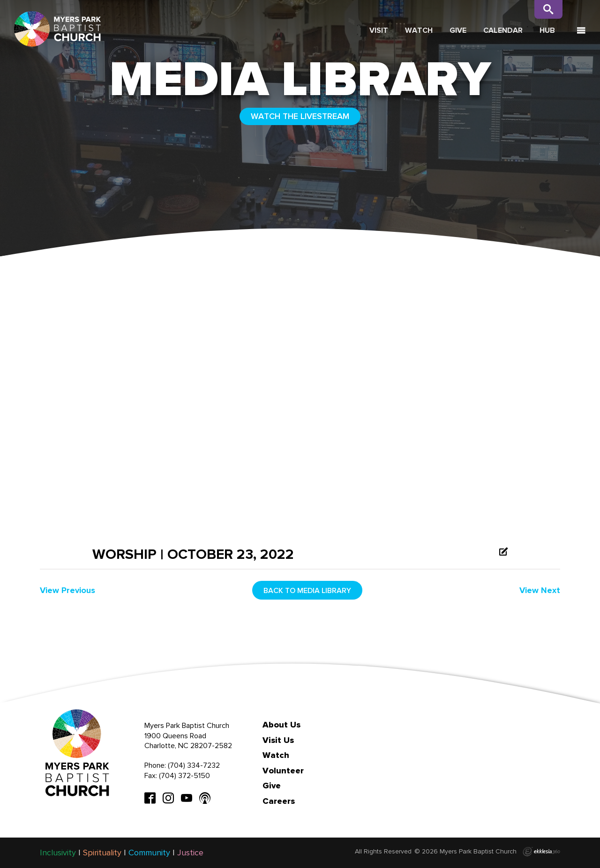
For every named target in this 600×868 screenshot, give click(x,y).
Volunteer (283, 771)
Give (458, 30)
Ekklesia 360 (541, 852)
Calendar (503, 30)
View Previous (67, 590)
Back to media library (307, 590)
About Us (281, 725)
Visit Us (278, 740)
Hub (547, 30)
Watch (419, 30)
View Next (540, 590)
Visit (379, 30)
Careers (279, 801)
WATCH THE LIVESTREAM (300, 116)
